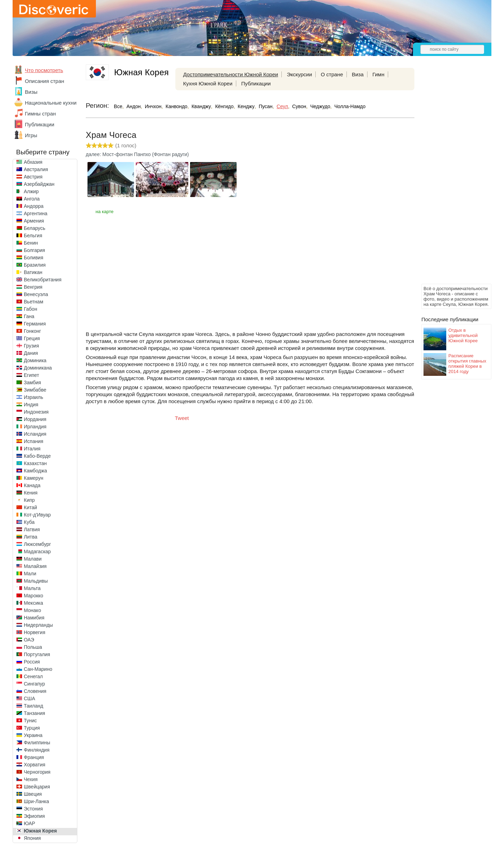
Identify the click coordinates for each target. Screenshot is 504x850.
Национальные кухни (51, 103)
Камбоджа (35, 471)
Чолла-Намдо (350, 106)
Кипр (29, 500)
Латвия (32, 529)
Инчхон (153, 106)
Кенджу (246, 106)
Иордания (35, 419)
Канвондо (176, 106)
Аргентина (36, 213)
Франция (34, 757)
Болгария (34, 250)
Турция (32, 728)
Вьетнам (34, 302)
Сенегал (33, 676)
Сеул (282, 106)
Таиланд (33, 706)
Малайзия (35, 566)
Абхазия (33, 162)
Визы (31, 92)
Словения (35, 691)
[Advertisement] (449, 177)
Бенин (31, 243)
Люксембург (37, 544)
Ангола (32, 199)
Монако (32, 610)
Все (118, 106)
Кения (31, 493)
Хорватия (34, 765)
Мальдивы (36, 581)
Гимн (378, 74)
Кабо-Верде (37, 456)
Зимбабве (35, 390)
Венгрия (33, 287)
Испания (34, 441)
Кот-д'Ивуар (37, 515)
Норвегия (34, 632)
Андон (134, 106)
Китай (30, 507)
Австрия (33, 177)
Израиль (33, 397)
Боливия (34, 258)
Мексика (33, 603)
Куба (29, 522)
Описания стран (44, 81)
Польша (33, 647)
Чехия (31, 779)
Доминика (35, 360)
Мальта (32, 588)
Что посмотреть (44, 70)
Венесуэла (36, 294)
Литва (31, 537)
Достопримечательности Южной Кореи (230, 74)
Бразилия (35, 265)
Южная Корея (40, 831)
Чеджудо (320, 106)
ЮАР (29, 823)
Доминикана (38, 368)
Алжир (31, 191)
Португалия (37, 654)
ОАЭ (29, 640)
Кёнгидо (225, 106)
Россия (32, 662)
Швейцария (37, 787)
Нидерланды (38, 625)
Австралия (36, 169)
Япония (32, 838)
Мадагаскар (37, 552)
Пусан (265, 106)
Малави (33, 559)
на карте (104, 212)
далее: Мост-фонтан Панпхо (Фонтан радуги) (137, 154)
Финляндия (37, 750)
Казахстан (35, 463)
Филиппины (37, 743)
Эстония (33, 809)
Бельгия (33, 236)
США (29, 698)
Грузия (31, 346)
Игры (31, 135)
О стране (332, 74)
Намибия (34, 618)
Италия (32, 449)
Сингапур (34, 684)
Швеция (33, 794)
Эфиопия (34, 816)
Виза (358, 74)
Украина (33, 735)
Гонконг (32, 331)
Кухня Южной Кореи (208, 83)
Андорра (34, 206)
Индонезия (36, 412)
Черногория (37, 772)
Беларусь (34, 228)
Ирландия (35, 427)
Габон (30, 309)
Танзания (34, 713)
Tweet (182, 418)
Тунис (30, 721)
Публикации (40, 124)
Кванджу (201, 106)
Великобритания (43, 280)
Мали (30, 574)
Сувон (299, 106)
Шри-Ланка (36, 801)
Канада (32, 485)
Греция (32, 338)
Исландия (35, 434)
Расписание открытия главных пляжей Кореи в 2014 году (467, 364)
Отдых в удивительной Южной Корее (463, 335)
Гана (29, 316)
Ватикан (33, 272)
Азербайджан (39, 184)
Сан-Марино (38, 669)
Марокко (33, 596)
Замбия (32, 382)
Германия (35, 324)
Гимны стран (40, 114)
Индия (31, 405)
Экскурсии (300, 74)
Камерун (34, 478)
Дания (31, 353)
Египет (31, 375)
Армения (34, 221)
